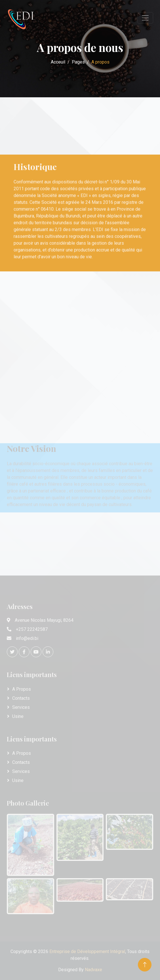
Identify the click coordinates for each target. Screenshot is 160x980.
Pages (78, 62)
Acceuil (58, 62)
